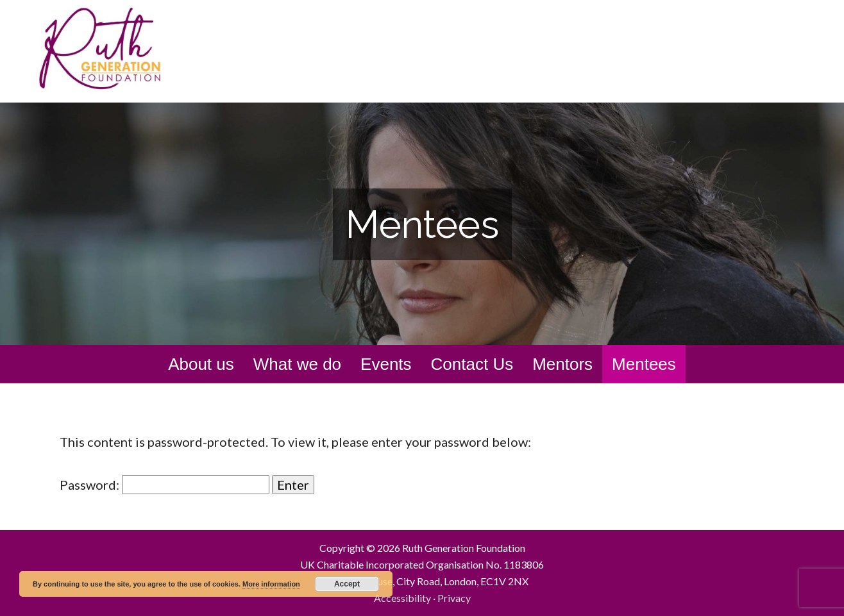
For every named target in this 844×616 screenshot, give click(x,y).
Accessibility (402, 598)
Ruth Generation (127, 50)
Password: (165, 485)
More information (271, 584)
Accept (347, 584)
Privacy (454, 598)
